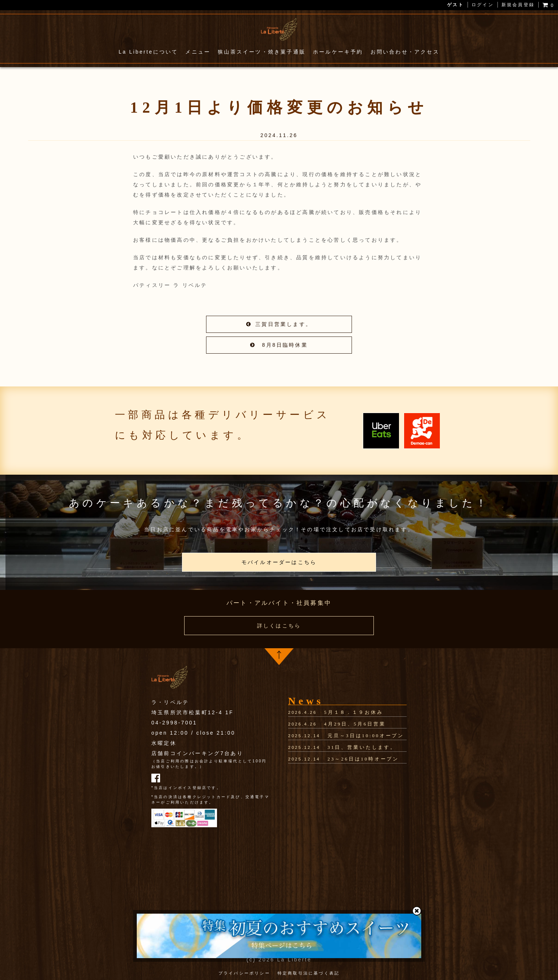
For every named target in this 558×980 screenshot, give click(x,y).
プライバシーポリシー (244, 972)
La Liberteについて (148, 52)
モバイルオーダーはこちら (279, 562)
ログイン (483, 5)
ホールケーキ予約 (338, 52)
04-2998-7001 (174, 722)
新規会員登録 (518, 5)
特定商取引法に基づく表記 (309, 972)
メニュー (198, 52)
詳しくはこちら (279, 626)
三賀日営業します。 (279, 324)
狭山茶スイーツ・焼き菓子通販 (262, 52)
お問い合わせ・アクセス (405, 52)
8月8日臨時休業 (279, 345)
